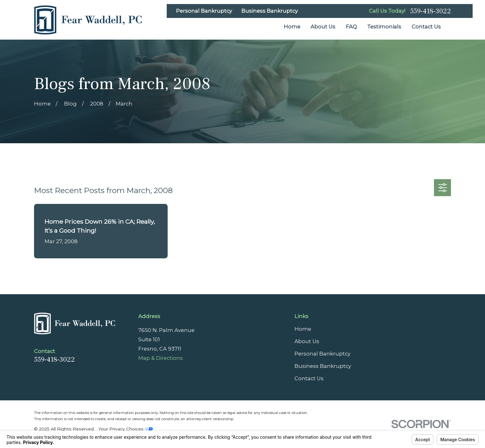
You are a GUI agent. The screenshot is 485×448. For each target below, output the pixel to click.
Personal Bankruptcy (204, 11)
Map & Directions (161, 358)
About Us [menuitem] (323, 27)
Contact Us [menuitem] (426, 27)
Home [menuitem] (292, 27)
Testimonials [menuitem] (384, 27)
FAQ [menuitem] (351, 27)
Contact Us (309, 378)
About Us (307, 341)
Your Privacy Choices (126, 429)
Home (303, 329)
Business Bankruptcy (270, 11)
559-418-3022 (431, 11)
